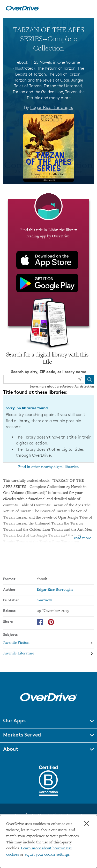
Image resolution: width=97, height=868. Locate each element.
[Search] (89, 380)
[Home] (23, 9)
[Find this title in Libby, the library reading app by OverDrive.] (48, 263)
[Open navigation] (87, 8)
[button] (48, 721)
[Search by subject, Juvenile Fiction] (48, 643)
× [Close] (87, 823)
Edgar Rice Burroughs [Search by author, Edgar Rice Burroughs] (52, 107)
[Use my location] (80, 379)
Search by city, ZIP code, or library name (49, 372)
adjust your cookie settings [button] (47, 855)
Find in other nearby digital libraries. (49, 467)
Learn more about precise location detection (62, 386)
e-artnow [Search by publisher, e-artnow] (44, 600)
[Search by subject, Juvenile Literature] (48, 654)
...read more (81, 538)
